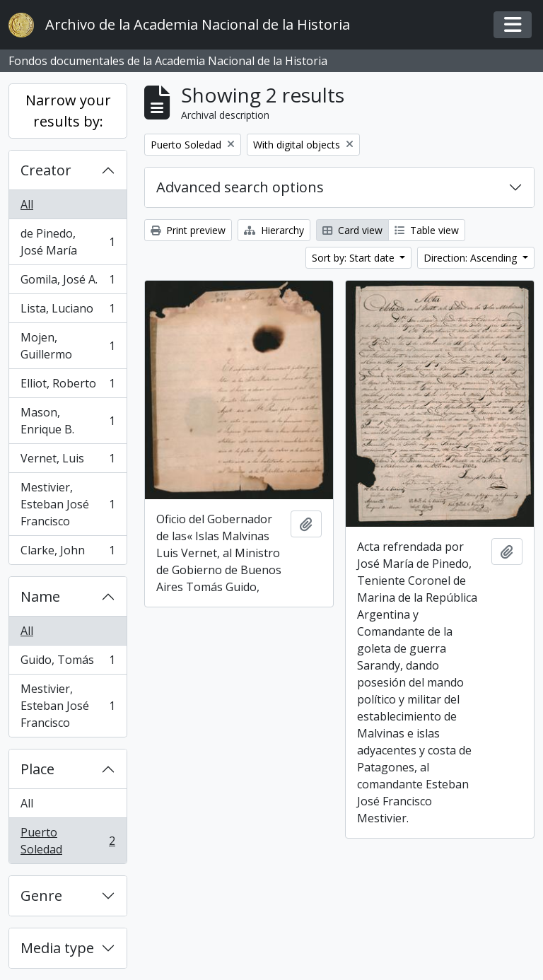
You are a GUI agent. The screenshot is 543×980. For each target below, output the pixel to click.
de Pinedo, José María (68, 242)
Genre (41, 896)
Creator (46, 170)
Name (40, 596)
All (27, 204)
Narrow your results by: (68, 111)
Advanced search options (240, 187)
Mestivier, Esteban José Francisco (68, 504)
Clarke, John (68, 553)
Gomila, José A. (68, 282)
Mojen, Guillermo (68, 346)
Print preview (188, 230)
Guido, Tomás (68, 663)
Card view (352, 230)
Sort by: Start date (355, 258)
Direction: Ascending (472, 258)
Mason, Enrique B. (68, 421)
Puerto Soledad (68, 841)
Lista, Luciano (68, 311)
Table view (427, 230)
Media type (57, 948)
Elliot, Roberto (68, 386)
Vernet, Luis (68, 461)
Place (37, 769)
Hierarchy (274, 230)
